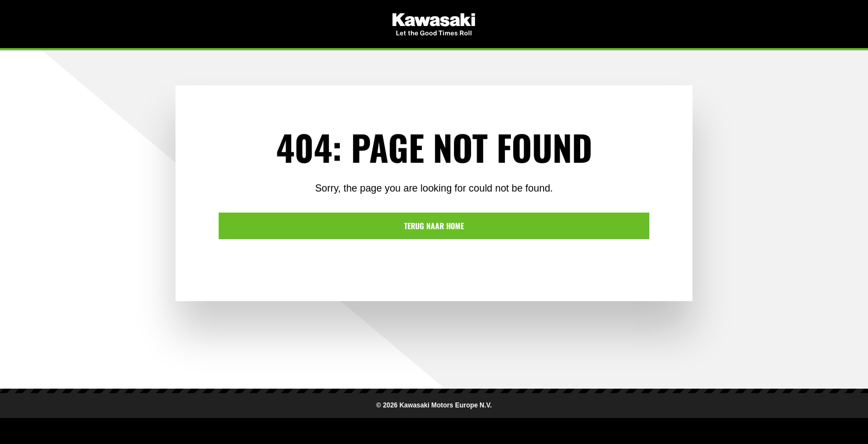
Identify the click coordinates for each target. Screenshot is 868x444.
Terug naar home (434, 226)
